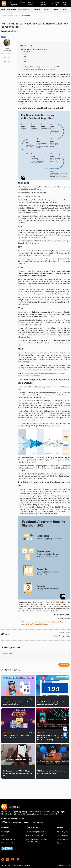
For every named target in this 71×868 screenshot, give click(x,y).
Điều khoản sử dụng (8, 843)
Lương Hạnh (6, 31)
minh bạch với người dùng (52, 602)
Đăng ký (57, 4)
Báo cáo (47, 10)
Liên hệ (64, 10)
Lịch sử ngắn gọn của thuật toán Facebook (34, 49)
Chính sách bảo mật (8, 839)
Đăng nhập (64, 4)
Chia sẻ (4, 37)
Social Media (26, 15)
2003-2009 (26, 52)
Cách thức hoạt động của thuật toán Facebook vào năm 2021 (40, 67)
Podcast (23, 2)
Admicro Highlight (43, 4)
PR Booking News (63, 832)
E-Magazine (13, 4)
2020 (24, 64)
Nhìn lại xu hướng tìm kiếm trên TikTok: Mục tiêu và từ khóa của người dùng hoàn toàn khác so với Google (52, 737)
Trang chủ (4, 15)
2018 (24, 59)
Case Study (38, 10)
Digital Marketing (25, 10)
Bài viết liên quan (11, 670)
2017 (24, 57)
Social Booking (62, 835)
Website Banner (63, 839)
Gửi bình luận (64, 665)
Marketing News (12, 10)
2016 (24, 54)
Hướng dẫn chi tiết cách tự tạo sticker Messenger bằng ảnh (16, 703)
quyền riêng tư (56, 357)
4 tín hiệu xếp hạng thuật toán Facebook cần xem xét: (39, 69)
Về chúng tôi (6, 832)
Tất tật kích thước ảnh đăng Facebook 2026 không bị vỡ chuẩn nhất (51, 703)
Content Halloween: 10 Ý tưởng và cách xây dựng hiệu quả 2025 (17, 736)
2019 (24, 62)
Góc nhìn (56, 10)
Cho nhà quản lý (31, 4)
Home (3, 10)
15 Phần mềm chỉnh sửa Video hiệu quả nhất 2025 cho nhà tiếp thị (51, 772)
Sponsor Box (62, 843)
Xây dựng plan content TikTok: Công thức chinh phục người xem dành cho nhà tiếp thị (18, 773)
